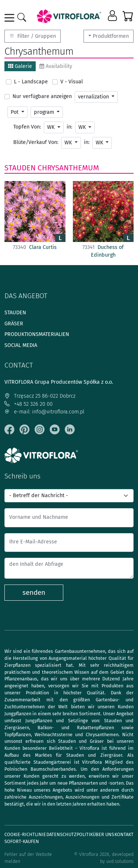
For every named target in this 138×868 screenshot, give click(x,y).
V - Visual (72, 82)
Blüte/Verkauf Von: (36, 142)
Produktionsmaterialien (37, 334)
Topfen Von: (27, 127)
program (45, 112)
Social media (21, 345)
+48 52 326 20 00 (29, 404)
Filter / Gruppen (33, 36)
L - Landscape (31, 82)
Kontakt (124, 834)
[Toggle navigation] (11, 18)
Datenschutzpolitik (70, 834)
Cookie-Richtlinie (25, 834)
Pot (15, 112)
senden (34, 592)
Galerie (20, 66)
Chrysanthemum (68, 168)
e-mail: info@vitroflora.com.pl (44, 412)
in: (69, 127)
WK (52, 127)
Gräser (14, 324)
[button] (113, 16)
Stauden (20, 168)
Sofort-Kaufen (22, 841)
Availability (56, 66)
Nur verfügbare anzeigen (42, 96)
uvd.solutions (120, 861)
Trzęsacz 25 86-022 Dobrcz (40, 396)
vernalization (94, 97)
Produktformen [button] (111, 36)
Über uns (103, 834)
